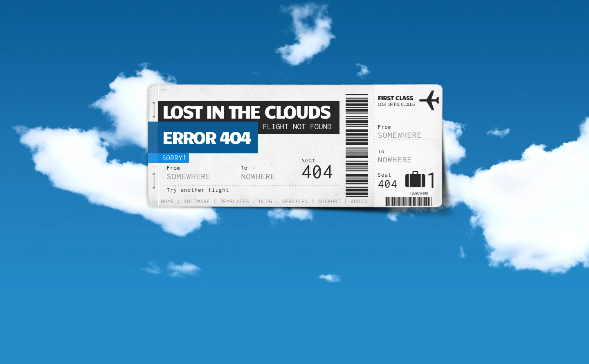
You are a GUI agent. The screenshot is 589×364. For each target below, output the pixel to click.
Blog (266, 201)
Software (197, 201)
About (359, 201)
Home (168, 201)
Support (330, 201)
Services (295, 201)
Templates (235, 201)
